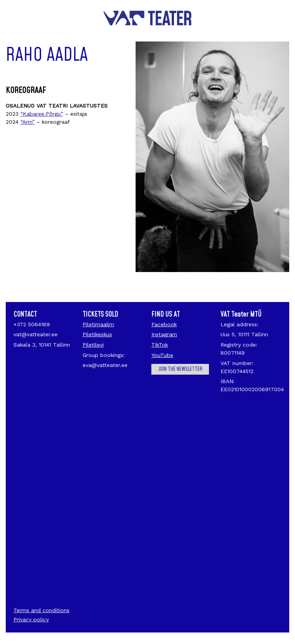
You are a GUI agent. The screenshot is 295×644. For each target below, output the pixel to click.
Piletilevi (93, 345)
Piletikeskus (97, 334)
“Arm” (27, 122)
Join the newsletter (180, 369)
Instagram (164, 334)
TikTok (160, 345)
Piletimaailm (98, 324)
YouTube (162, 355)
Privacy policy (31, 619)
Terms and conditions (41, 610)
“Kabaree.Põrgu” (42, 114)
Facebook (164, 324)
